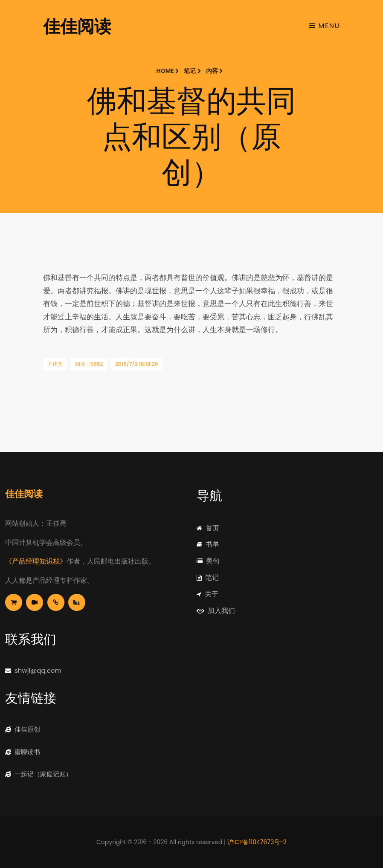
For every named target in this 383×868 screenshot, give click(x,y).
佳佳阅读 (77, 26)
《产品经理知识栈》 (36, 561)
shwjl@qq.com (33, 670)
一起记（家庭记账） (39, 774)
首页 (208, 528)
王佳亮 (55, 364)
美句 (208, 561)
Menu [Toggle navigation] (325, 26)
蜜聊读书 (23, 752)
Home (168, 71)
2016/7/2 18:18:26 (136, 364)
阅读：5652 (89, 364)
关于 (207, 594)
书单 (208, 544)
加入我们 (216, 611)
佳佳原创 (23, 729)
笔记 (192, 71)
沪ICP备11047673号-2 (257, 842)
